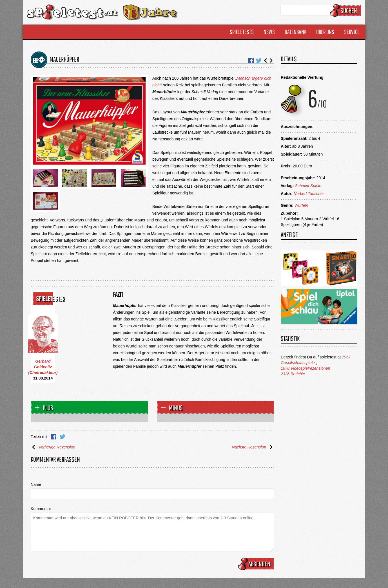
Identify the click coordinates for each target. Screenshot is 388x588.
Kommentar (41, 509)
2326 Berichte (293, 374)
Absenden (257, 564)
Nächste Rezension (253, 447)
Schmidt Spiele (308, 186)
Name (36, 484)
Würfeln (301, 205)
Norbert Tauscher (309, 194)
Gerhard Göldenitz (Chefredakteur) (43, 367)
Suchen (346, 10)
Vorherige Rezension (53, 447)
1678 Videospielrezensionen (306, 368)
